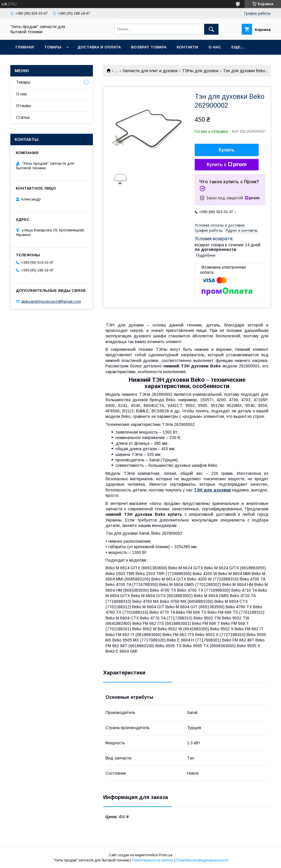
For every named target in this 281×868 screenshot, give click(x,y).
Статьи (23, 117)
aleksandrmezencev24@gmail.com (51, 301)
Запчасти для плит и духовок (150, 71)
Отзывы (24, 106)
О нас (215, 47)
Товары (53, 47)
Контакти (187, 47)
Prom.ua (166, 855)
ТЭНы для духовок (200, 71)
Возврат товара (149, 47)
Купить (227, 150)
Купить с (227, 165)
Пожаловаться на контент (153, 860)
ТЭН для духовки (212, 490)
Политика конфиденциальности (202, 860)
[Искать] (211, 29)
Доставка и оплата (99, 47)
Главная (25, 47)
